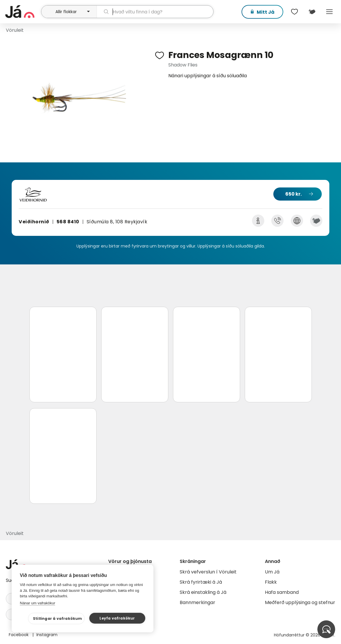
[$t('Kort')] (312, 12)
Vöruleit (15, 30)
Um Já (272, 572)
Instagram (47, 635)
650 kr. (293, 194)
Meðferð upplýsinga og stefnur (300, 602)
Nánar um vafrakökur (37, 603)
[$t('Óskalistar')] (294, 12)
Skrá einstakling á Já (203, 592)
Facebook (19, 635)
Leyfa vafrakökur (117, 618)
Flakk (271, 582)
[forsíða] (22, 12)
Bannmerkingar (197, 602)
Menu (329, 12)
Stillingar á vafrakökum (58, 618)
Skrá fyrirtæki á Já (201, 582)
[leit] (155, 12)
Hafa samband (282, 592)
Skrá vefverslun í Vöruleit (208, 572)
